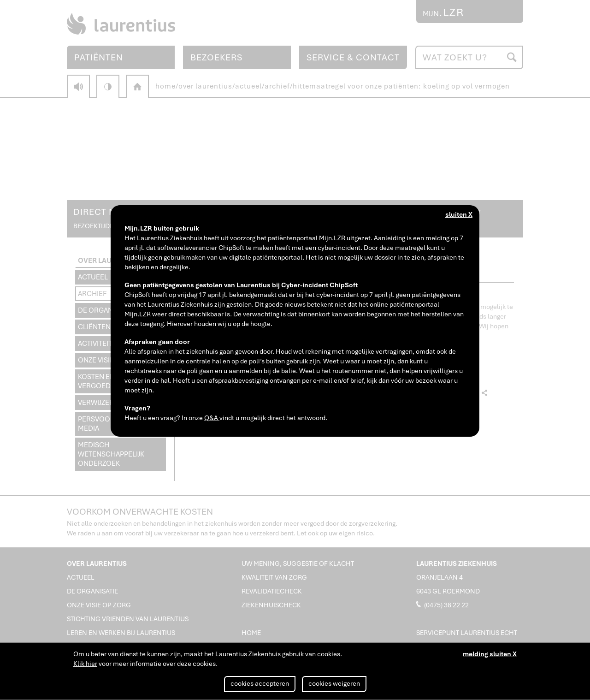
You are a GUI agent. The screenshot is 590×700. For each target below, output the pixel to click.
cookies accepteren (260, 683)
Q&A (212, 418)
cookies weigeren (334, 683)
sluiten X (459, 214)
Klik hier (85, 664)
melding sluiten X (490, 654)
